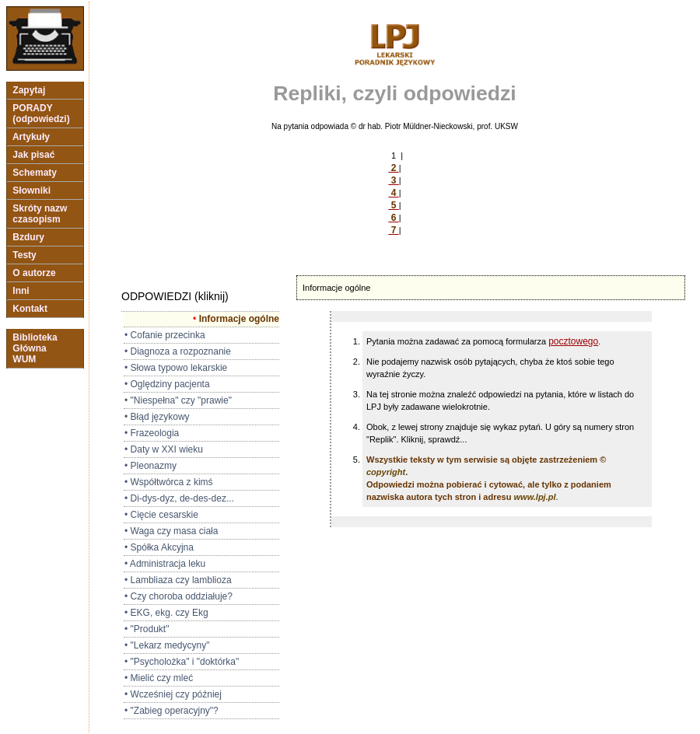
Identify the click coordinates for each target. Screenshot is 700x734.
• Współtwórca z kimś (169, 482)
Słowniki (31, 190)
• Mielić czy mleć (159, 678)
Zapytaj (29, 90)
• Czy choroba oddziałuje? (178, 596)
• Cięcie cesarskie (161, 515)
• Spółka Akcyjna (159, 547)
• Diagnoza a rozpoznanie (178, 351)
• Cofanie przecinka (165, 335)
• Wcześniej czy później (173, 694)
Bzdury (28, 237)
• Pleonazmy (150, 466)
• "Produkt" (147, 629)
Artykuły (31, 137)
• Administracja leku (165, 564)
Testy (24, 255)
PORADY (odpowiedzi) (41, 114)
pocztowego (573, 341)
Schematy (35, 173)
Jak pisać (34, 155)
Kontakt (30, 309)
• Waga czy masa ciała (171, 531)
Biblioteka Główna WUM (35, 348)
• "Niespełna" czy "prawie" (178, 400)
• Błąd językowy (157, 417)
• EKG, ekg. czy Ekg (166, 613)
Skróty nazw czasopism (40, 214)
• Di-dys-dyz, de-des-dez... (179, 498)
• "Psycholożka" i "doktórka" (182, 662)
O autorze (34, 273)
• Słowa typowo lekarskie (176, 368)
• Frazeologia (152, 433)
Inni (21, 291)
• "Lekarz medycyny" (167, 645)
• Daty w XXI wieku (164, 449)
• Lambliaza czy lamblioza (178, 580)
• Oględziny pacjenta (167, 384)
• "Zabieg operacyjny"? (171, 711)
